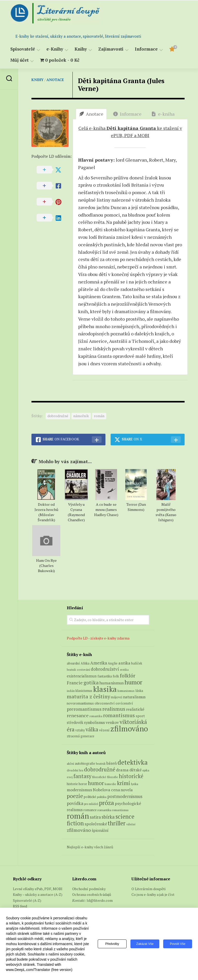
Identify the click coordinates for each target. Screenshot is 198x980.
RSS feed (20, 906)
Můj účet (19, 60)
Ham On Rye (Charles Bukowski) (46, 566)
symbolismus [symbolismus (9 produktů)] (94, 722)
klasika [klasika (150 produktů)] (105, 689)
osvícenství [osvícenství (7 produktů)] (124, 703)
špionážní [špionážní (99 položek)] (100, 830)
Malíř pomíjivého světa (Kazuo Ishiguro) (166, 512)
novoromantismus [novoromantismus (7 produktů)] (80, 703)
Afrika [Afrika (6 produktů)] (85, 663)
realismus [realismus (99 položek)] (75, 810)
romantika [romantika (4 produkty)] (96, 716)
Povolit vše (178, 944)
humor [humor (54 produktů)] (133, 682)
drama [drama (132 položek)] (122, 770)
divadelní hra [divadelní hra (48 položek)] (75, 770)
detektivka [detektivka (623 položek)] (133, 762)
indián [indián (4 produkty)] (71, 691)
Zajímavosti (111, 49)
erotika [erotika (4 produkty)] (124, 670)
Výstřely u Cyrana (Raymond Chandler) (76, 512)
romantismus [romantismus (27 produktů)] (119, 715)
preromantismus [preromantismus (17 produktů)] (84, 709)
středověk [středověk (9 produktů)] (75, 722)
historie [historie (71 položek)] (72, 784)
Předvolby (112, 944)
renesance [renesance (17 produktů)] (78, 716)
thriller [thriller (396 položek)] (117, 823)
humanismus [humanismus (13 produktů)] (112, 683)
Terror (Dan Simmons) (136, 507)
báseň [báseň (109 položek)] (112, 763)
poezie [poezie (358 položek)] (75, 796)
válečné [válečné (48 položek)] (131, 824)
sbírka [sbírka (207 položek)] (108, 817)
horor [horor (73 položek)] (83, 784)
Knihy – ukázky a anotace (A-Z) (38, 894)
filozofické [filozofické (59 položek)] (99, 777)
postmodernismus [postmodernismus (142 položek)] (125, 796)
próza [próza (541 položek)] (106, 803)
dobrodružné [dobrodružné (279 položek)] (100, 769)
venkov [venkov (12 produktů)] (112, 722)
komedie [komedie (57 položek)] (110, 784)
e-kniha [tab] (163, 114)
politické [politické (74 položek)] (90, 797)
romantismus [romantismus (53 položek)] (120, 810)
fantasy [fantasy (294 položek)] (82, 776)
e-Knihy (55, 49)
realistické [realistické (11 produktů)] (135, 709)
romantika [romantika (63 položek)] (104, 810)
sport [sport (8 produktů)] (140, 716)
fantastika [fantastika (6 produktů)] (105, 676)
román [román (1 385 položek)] (78, 816)
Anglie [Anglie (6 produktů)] (113, 663)
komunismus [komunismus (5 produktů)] (126, 691)
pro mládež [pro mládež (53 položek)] (91, 804)
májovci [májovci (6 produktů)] (117, 697)
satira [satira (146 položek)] (95, 817)
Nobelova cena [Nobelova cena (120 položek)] (106, 790)
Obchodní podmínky (89, 889)
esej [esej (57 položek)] (70, 777)
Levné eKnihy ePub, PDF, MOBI (38, 889)
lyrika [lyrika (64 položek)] (135, 784)
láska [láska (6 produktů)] (139, 691)
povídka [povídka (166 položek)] (75, 803)
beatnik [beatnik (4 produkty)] (71, 670)
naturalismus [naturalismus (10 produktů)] (134, 697)
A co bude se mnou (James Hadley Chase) (106, 509)
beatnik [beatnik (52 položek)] (101, 764)
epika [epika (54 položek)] (146, 770)
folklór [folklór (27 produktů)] (128, 675)
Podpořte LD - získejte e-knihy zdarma (98, 638)
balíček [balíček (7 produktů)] (137, 663)
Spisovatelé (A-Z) (27, 900)
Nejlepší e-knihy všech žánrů (90, 847)
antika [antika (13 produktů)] (124, 663)
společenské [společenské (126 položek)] (96, 824)
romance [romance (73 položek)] (90, 810)
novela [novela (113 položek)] (127, 790)
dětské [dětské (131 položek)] (135, 770)
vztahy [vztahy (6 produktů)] (80, 730)
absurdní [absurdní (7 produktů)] (73, 663)
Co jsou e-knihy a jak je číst (153, 894)
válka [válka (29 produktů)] (92, 729)
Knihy (81, 49)
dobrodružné (58, 416)
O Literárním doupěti (148, 889)
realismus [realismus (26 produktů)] (114, 709)
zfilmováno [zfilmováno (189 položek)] (79, 830)
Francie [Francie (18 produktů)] (75, 683)
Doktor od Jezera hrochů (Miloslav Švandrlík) (46, 512)
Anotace (55, 80)
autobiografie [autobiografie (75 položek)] (85, 763)
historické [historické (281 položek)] (131, 776)
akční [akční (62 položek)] (70, 763)
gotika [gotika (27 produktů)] (91, 682)
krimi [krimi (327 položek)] (124, 783)
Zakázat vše (145, 944)
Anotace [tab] (91, 114)
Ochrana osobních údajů (92, 894)
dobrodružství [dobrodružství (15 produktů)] (105, 669)
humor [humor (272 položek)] (96, 783)
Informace (146, 49)
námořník (81, 416)
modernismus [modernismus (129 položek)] (79, 790)
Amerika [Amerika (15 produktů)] (99, 663)
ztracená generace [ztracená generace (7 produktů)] (81, 736)
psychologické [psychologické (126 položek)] (128, 803)
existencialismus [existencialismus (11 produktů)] (82, 676)
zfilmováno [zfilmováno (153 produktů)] (129, 729)
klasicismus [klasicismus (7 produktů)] (84, 691)
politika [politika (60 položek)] (102, 797)
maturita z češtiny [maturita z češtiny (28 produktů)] (88, 696)
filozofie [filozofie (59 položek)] (113, 777)
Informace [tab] (127, 114)
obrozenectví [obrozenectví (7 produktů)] (105, 703)
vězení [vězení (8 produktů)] (104, 730)
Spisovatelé (23, 49)
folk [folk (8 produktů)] (116, 676)
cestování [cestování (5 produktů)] (83, 670)
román (99, 416)
